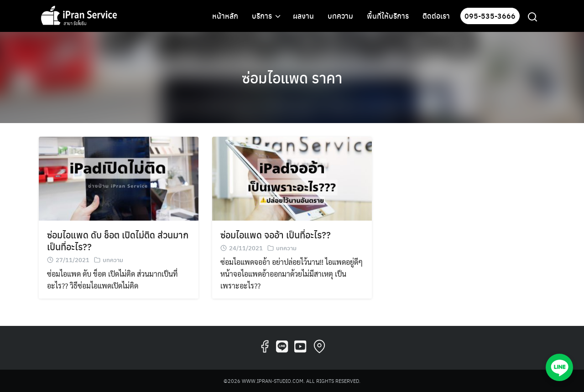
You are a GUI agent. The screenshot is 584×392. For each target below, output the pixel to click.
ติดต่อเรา (436, 16)
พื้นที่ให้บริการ (388, 16)
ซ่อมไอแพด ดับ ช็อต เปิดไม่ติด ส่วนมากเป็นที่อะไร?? (118, 240)
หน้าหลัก (225, 16)
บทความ (340, 16)
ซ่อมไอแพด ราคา (292, 77)
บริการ (262, 16)
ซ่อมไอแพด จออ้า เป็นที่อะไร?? (276, 235)
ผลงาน (303, 16)
